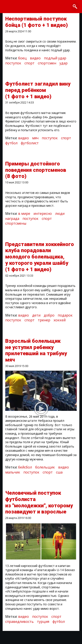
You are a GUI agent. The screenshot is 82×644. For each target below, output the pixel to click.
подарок (65, 315)
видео (35, 58)
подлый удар (55, 58)
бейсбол (25, 467)
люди (60, 214)
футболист (30, 143)
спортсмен (47, 63)
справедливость (19, 622)
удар (64, 63)
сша (59, 472)
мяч (35, 138)
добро (49, 315)
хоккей (60, 320)
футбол (11, 143)
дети (36, 315)
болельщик (45, 467)
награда (12, 219)
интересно (43, 214)
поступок (13, 63)
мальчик (13, 472)
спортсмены (16, 223)
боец (22, 58)
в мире (24, 214)
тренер (44, 320)
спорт (30, 63)
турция (43, 622)
